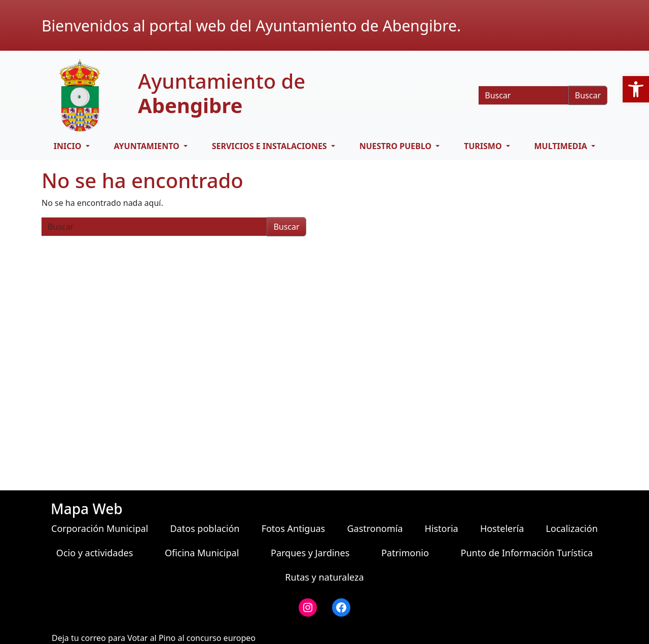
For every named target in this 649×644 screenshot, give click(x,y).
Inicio (69, 146)
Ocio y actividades (95, 553)
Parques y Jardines (310, 553)
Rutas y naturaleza (324, 577)
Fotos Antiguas (294, 528)
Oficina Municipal (202, 553)
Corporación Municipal (100, 528)
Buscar (588, 95)
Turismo (484, 146)
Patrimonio (405, 553)
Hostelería (502, 528)
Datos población (205, 528)
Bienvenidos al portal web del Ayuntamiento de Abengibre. (251, 26)
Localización (572, 528)
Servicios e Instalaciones (271, 146)
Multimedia (562, 146)
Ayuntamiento (147, 146)
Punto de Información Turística (527, 553)
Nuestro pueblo (397, 146)
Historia (442, 528)
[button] (636, 89)
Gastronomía (375, 528)
